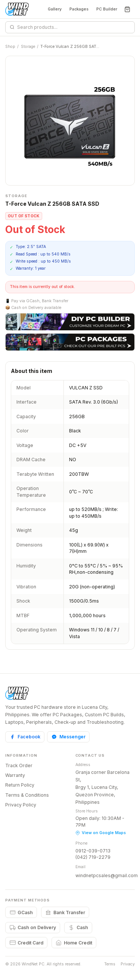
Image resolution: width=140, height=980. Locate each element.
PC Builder (107, 9)
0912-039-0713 (93, 851)
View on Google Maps (101, 833)
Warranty (15, 775)
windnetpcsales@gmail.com (107, 875)
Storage (28, 47)
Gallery (55, 9)
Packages (79, 9)
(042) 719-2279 (93, 857)
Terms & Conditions (27, 795)
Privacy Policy (21, 805)
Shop (10, 47)
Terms (110, 964)
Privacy (128, 964)
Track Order (19, 765)
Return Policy (20, 785)
